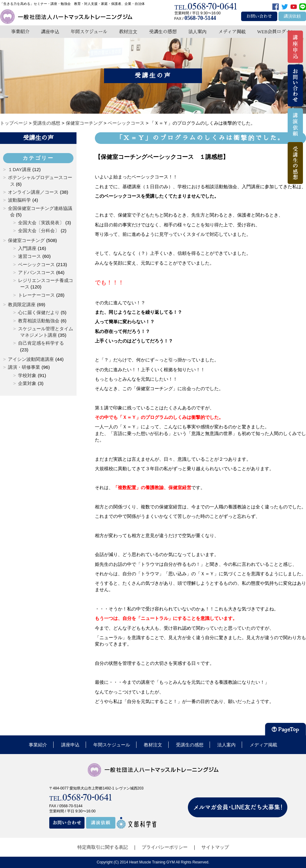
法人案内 (197, 32)
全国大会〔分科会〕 (39, 231)
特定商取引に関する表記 (103, 847)
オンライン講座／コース (33, 192)
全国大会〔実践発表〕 (41, 223)
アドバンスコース (36, 272)
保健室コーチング (26, 240)
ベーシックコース (36, 264)
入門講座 (27, 248)
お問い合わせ (259, 16)
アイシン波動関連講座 (31, 359)
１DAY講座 (19, 169)
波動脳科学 (19, 200)
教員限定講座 (22, 304)
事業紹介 (20, 32)
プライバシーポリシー (165, 847)
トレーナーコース (36, 295)
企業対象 (27, 383)
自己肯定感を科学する (41, 343)
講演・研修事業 (24, 367)
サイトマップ (215, 847)
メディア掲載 (232, 32)
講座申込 (50, 32)
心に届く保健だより (39, 312)
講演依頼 (292, 16)
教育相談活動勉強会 (39, 321)
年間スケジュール (89, 32)
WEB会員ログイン (276, 32)
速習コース (30, 256)
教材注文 (128, 32)
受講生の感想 (163, 32)
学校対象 (27, 375)
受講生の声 (38, 138)
